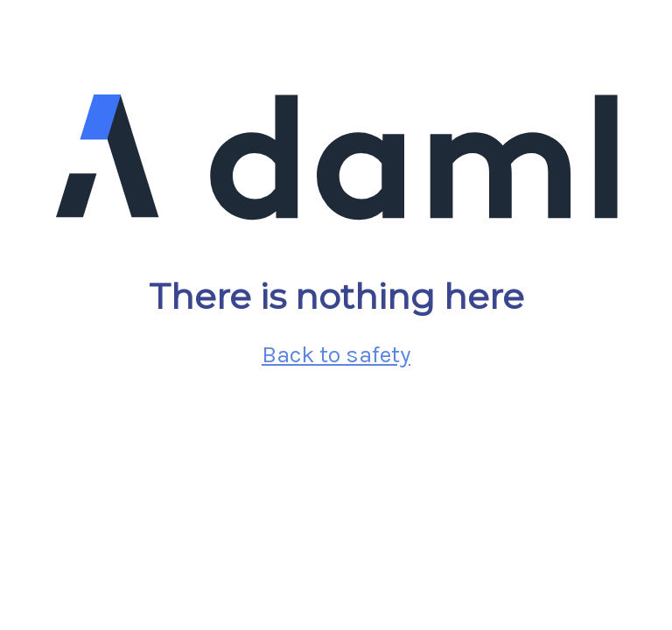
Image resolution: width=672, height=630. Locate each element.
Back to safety (336, 355)
